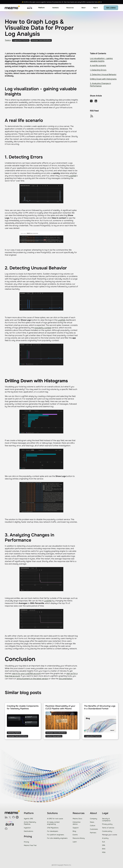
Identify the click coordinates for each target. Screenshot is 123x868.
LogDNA (72, 176)
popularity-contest (43, 328)
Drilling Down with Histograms (103, 79)
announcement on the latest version (32, 679)
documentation (66, 679)
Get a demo (111, 8)
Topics (8, 40)
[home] (12, 8)
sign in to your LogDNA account (26, 673)
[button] (41, 8)
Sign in (95, 8)
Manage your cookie (110, 835)
